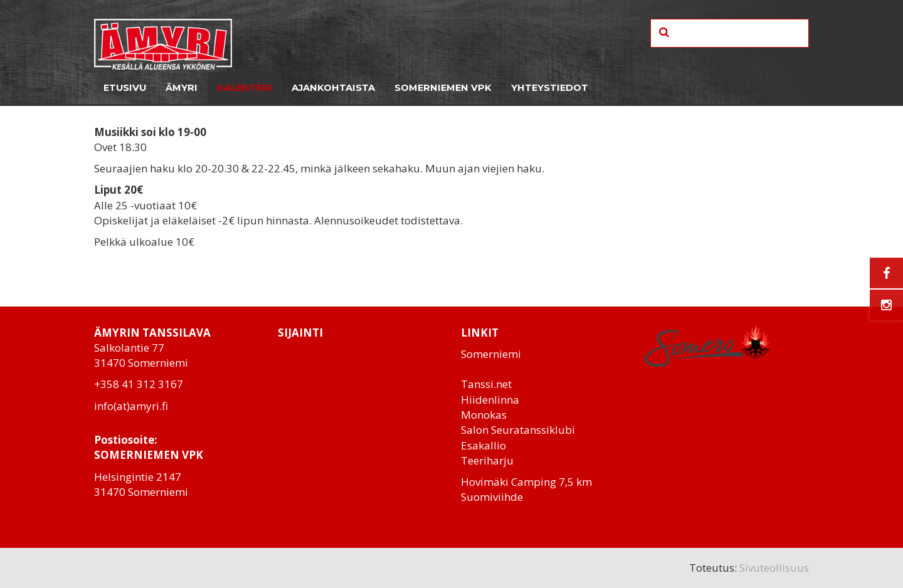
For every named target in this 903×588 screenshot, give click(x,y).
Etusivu (125, 88)
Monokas (484, 415)
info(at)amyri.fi (131, 406)
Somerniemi (491, 354)
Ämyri (182, 88)
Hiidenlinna (490, 400)
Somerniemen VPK (443, 88)
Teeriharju (487, 460)
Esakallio (483, 445)
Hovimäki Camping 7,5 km (526, 482)
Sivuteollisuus (774, 568)
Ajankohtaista (333, 88)
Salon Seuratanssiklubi (518, 430)
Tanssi (477, 384)
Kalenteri (245, 88)
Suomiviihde (492, 497)
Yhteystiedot (550, 88)
